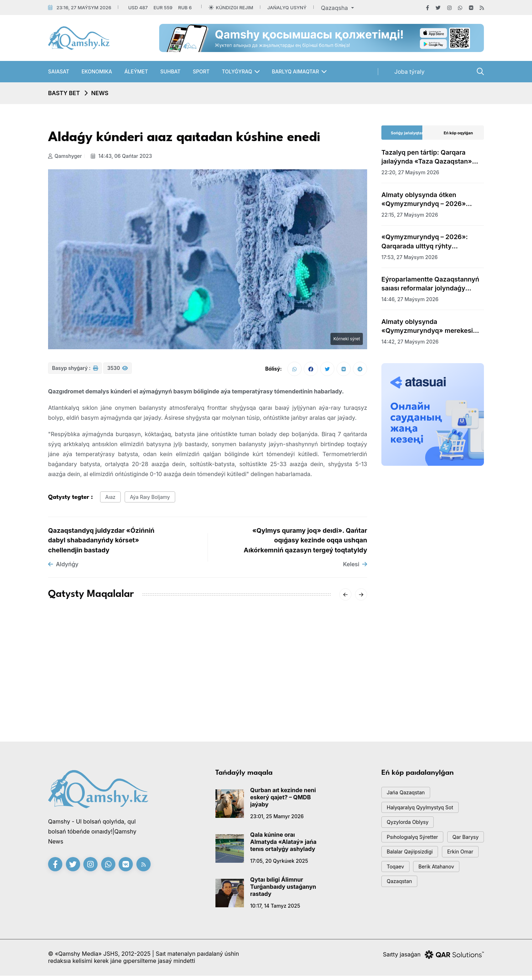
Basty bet (64, 93)
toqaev (440, 893)
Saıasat (59, 71)
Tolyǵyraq (237, 71)
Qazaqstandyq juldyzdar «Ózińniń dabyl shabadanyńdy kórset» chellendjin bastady (101, 543)
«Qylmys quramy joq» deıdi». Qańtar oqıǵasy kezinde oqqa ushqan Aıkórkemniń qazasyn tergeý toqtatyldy (305, 543)
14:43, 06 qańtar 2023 (123, 156)
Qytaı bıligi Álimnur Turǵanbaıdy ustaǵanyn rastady (283, 889)
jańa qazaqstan (408, 796)
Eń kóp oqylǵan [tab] (458, 133)
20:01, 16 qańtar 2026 (184, 712)
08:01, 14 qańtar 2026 (293, 712)
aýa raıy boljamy (154, 499)
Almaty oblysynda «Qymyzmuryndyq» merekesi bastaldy (427, 326)
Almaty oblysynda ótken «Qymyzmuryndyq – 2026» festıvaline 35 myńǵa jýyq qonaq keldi (431, 200)
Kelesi (355, 567)
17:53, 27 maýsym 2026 (410, 257)
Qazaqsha (335, 8)
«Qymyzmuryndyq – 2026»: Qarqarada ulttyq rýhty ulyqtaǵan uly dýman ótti (425, 242)
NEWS (100, 93)
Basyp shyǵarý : (75, 370)
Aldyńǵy (63, 567)
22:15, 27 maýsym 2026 (410, 215)
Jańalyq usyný (287, 7)
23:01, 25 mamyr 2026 (277, 819)
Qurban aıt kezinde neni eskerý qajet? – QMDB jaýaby (283, 800)
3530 (118, 370)
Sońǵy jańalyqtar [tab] (407, 133)
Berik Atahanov (406, 909)
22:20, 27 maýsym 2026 (410, 172)
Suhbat (170, 71)
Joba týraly (410, 72)
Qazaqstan (455, 909)
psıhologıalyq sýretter (415, 844)
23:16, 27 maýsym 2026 (84, 7)
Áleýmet (136, 71)
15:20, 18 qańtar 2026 (74, 703)
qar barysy (401, 860)
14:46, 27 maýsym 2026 (410, 299)
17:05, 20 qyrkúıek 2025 (279, 864)
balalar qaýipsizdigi (412, 876)
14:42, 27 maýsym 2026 (410, 342)
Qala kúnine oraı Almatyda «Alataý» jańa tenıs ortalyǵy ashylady (283, 845)
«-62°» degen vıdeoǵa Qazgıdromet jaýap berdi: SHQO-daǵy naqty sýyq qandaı (206, 690)
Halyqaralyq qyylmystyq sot (423, 812)
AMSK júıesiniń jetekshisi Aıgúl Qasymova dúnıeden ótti (97, 686)
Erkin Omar (401, 893)
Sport (201, 71)
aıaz (112, 499)
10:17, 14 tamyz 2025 (275, 909)
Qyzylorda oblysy (410, 828)
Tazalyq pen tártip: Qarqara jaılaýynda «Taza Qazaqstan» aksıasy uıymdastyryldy (427, 157)
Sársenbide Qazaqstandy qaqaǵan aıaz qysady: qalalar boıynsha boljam (312, 690)
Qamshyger (65, 156)
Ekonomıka (97, 71)
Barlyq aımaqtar (295, 71)
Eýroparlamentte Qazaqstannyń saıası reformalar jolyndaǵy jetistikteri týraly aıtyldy (430, 284)
